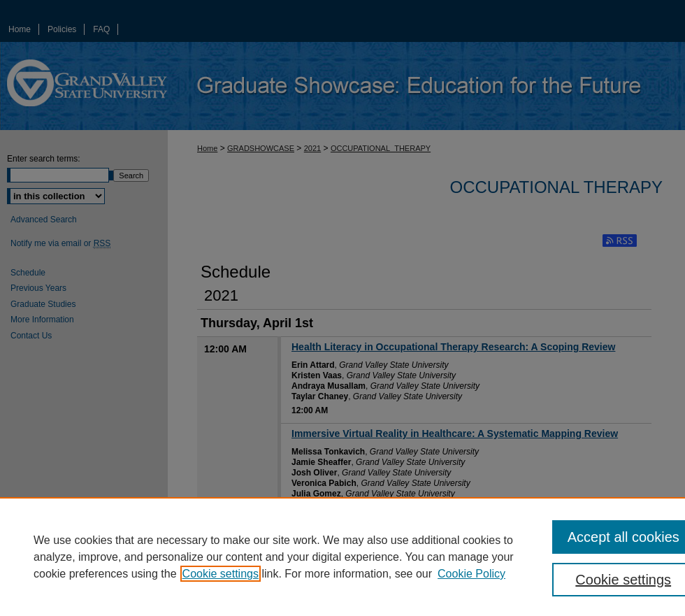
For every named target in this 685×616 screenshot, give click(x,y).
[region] (342, 557)
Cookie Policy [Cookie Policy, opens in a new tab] (471, 574)
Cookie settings (221, 574)
